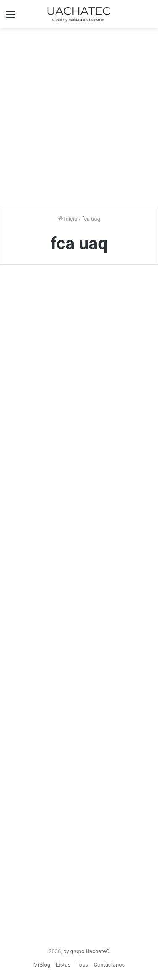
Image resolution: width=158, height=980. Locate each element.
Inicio (67, 219)
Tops (82, 965)
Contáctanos (109, 965)
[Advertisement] (79, 116)
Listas (63, 965)
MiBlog (42, 965)
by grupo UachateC (86, 951)
